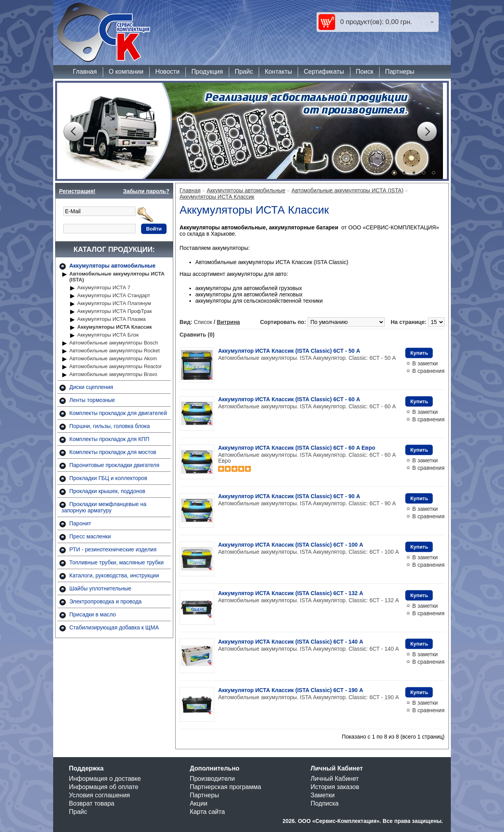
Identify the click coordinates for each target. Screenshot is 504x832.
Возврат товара (92, 803)
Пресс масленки (90, 536)
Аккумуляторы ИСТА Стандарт (114, 295)
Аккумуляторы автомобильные (112, 266)
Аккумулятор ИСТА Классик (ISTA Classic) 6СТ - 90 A (289, 496)
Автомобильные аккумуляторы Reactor (116, 366)
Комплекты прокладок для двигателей (118, 413)
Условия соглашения (99, 795)
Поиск (365, 72)
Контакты (278, 72)
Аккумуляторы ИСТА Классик (115, 327)
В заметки (425, 363)
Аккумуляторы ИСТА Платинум (114, 303)
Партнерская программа (225, 787)
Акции (199, 803)
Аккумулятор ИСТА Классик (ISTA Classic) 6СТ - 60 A (289, 399)
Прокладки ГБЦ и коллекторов (108, 478)
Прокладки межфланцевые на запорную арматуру (104, 507)
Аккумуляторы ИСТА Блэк (108, 335)
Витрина (228, 322)
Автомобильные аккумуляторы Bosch (114, 343)
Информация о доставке (105, 779)
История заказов (335, 787)
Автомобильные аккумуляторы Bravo (113, 374)
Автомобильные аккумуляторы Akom (113, 358)
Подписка (325, 803)
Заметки (323, 795)
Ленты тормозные (92, 400)
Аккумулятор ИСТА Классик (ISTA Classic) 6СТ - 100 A (291, 545)
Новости (167, 72)
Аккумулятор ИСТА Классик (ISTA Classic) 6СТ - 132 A (291, 593)
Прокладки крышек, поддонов (107, 491)
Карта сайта (207, 812)
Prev (73, 132)
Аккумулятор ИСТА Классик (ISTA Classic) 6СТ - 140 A (291, 642)
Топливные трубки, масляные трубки (116, 562)
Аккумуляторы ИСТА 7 (104, 288)
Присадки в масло (93, 614)
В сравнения (428, 371)
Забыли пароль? (146, 191)
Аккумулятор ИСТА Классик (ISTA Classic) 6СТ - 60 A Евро (297, 448)
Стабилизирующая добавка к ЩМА (114, 627)
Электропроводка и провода (106, 601)
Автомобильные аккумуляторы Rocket (115, 351)
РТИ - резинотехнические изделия (113, 549)
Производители (212, 779)
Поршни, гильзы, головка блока (110, 426)
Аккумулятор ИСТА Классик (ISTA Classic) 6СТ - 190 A (291, 690)
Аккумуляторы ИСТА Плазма (111, 319)
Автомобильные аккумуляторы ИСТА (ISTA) (117, 277)
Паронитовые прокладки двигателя (114, 465)
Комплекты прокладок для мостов (113, 452)
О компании (126, 72)
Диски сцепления (91, 387)
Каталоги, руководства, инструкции (114, 575)
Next (427, 132)
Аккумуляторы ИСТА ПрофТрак (115, 311)
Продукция (207, 72)
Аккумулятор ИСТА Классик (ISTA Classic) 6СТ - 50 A (289, 351)
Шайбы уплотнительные (100, 588)
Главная (85, 72)
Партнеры (400, 72)
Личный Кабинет (335, 779)
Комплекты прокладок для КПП (109, 439)
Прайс (244, 72)
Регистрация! (77, 191)
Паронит (80, 523)
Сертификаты (324, 72)
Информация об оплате (104, 787)
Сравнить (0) (197, 335)
